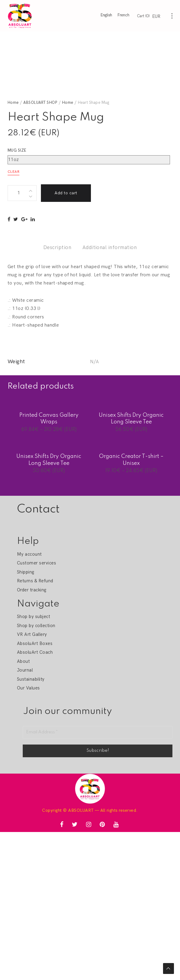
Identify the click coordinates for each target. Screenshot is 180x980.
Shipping (26, 572)
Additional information (110, 248)
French (123, 15)
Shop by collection (36, 626)
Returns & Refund (35, 581)
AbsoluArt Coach (35, 652)
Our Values (28, 688)
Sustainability (31, 679)
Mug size (17, 150)
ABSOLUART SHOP (40, 103)
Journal (25, 670)
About (23, 661)
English (106, 15)
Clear (13, 172)
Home (13, 103)
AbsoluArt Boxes (35, 643)
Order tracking (32, 590)
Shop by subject (33, 617)
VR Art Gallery (32, 634)
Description (57, 248)
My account (29, 554)
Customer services (37, 563)
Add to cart (66, 193)
